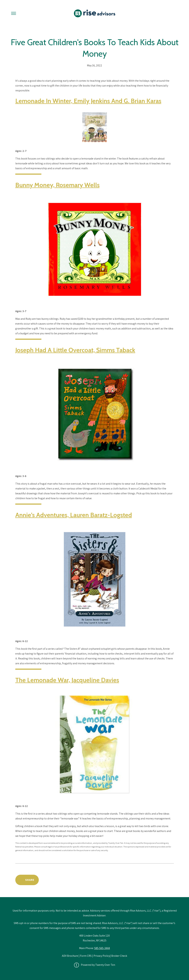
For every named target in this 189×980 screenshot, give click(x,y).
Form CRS (86, 956)
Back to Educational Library (147, 880)
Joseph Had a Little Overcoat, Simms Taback (75, 350)
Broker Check (119, 956)
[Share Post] (27, 880)
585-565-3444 (102, 948)
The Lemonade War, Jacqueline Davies (67, 680)
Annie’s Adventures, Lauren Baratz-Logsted (74, 515)
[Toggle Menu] (14, 13)
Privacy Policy (102, 956)
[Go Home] (95, 13)
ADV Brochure (70, 956)
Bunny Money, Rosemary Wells (57, 185)
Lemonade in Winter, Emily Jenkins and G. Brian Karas (88, 101)
